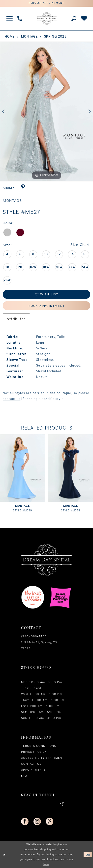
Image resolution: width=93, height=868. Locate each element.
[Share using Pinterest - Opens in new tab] (23, 188)
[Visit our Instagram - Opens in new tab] (37, 821)
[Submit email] (62, 804)
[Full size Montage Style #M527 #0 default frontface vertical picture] (46, 111)
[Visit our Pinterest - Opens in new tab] (50, 821)
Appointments (33, 770)
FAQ (24, 776)
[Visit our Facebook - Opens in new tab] (25, 821)
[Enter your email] (43, 804)
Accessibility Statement (43, 758)
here (46, 864)
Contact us (31, 764)
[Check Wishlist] (84, 19)
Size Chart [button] (80, 245)
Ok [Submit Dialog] (88, 855)
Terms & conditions (39, 746)
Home (10, 36)
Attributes (16, 319)
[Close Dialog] (4, 855)
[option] (46, 111)
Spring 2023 (55, 36)
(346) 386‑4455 (34, 636)
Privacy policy (34, 752)
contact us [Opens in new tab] (12, 399)
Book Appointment (47, 306)
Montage (29, 36)
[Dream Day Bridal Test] (47, 18)
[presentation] (22, 468)
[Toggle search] (74, 19)
